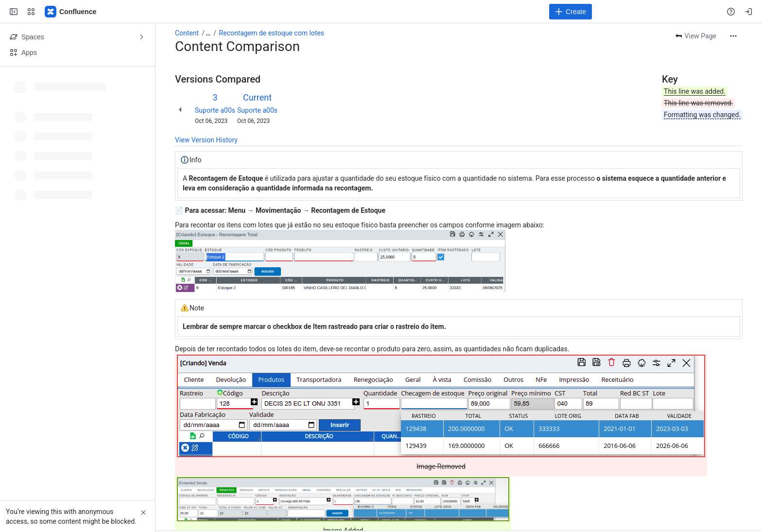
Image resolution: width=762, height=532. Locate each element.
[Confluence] (71, 12)
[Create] (571, 12)
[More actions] (733, 36)
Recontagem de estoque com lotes (272, 33)
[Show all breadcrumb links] (208, 33)
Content (187, 33)
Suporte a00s (215, 110)
